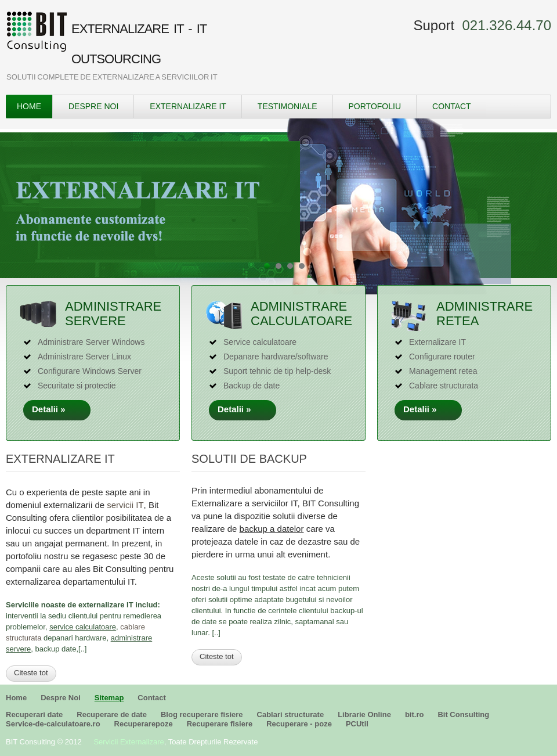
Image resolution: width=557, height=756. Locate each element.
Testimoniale (287, 106)
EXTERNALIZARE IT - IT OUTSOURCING (139, 44)
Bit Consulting (463, 714)
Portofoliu (375, 106)
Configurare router (442, 357)
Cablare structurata (444, 386)
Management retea (443, 371)
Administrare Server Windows (91, 342)
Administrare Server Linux (84, 357)
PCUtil (357, 724)
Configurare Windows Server (90, 371)
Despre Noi (93, 106)
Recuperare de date (112, 714)
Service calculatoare (260, 342)
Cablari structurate (291, 714)
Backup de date (252, 386)
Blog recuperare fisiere (202, 714)
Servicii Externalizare (129, 742)
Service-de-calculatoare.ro (53, 724)
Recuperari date (34, 714)
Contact (452, 106)
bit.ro (415, 714)
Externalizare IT (188, 106)
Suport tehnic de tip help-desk (277, 371)
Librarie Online (364, 714)
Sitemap (109, 698)
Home (29, 106)
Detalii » (57, 409)
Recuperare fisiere (220, 724)
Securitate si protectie (77, 386)
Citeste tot (31, 673)
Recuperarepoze (144, 724)
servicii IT (125, 505)
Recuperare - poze (299, 724)
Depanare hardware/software (276, 357)
